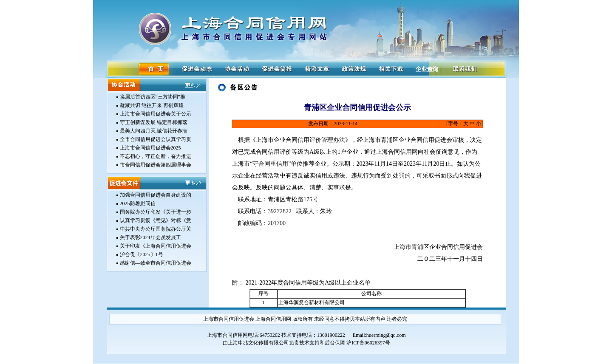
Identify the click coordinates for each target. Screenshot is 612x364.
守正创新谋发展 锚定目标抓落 (154, 122)
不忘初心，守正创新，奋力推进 (156, 156)
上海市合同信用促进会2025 (150, 148)
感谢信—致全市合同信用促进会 (156, 263)
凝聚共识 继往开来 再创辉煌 (152, 105)
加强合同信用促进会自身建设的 (156, 195)
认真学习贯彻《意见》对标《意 (156, 220)
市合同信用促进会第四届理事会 (156, 165)
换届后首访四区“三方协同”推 (153, 97)
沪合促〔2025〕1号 (142, 254)
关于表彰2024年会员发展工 (150, 237)
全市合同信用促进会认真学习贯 (156, 139)
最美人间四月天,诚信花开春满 (154, 131)
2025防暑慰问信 (138, 203)
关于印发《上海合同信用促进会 (156, 246)
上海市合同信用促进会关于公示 (156, 114)
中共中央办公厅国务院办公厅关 (156, 229)
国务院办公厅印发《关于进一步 (156, 212)
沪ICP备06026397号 (368, 343)
